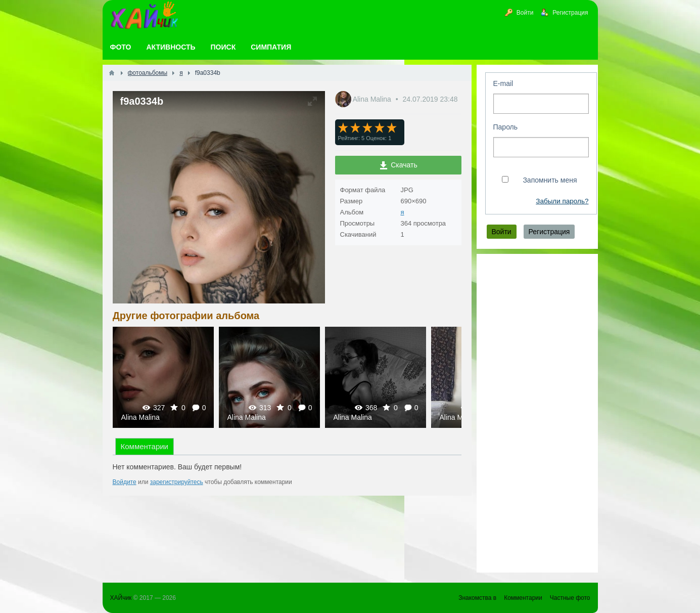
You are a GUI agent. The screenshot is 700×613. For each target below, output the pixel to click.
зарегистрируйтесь (177, 482)
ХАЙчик (121, 598)
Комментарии (145, 446)
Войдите (125, 482)
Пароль (506, 127)
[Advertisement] (537, 413)
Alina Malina (373, 99)
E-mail (503, 83)
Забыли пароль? (562, 201)
